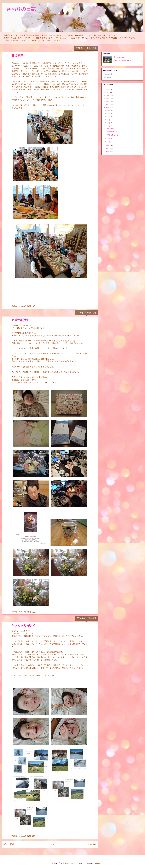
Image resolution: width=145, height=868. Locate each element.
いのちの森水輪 (108, 74)
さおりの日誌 (19, 9)
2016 (108, 108)
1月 (109, 142)
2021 (108, 92)
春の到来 (18, 55)
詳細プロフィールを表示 (122, 60)
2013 (108, 152)
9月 (109, 110)
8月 (109, 114)
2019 (108, 98)
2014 (108, 149)
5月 (109, 123)
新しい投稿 (9, 844)
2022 (108, 89)
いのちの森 (120, 57)
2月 (109, 139)
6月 (109, 120)
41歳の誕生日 (21, 320)
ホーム (51, 844)
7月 (109, 117)
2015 (108, 146)
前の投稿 (92, 844)
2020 (108, 95)
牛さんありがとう (24, 626)
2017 (108, 105)
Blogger (97, 863)
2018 (108, 102)
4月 (109, 126)
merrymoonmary (72, 863)
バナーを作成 (107, 78)
